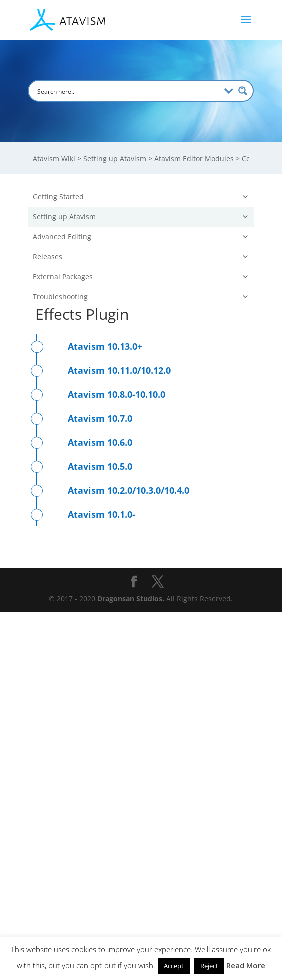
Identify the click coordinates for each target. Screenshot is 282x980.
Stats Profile (75, 446)
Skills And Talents (85, 341)
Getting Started (141, 197)
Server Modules (148, 253)
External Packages (141, 644)
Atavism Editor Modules (144, 236)
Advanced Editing (141, 604)
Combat (148, 306)
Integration (148, 551)
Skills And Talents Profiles (98, 358)
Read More (246, 965)
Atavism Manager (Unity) (81, 568)
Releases (141, 624)
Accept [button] (174, 966)
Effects (66, 393)
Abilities (69, 376)
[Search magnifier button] (243, 91)
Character (148, 533)
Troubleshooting (141, 664)
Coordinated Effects (88, 411)
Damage (69, 463)
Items (148, 288)
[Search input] (127, 91)
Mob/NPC (148, 271)
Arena (65, 323)
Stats (64, 428)
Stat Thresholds (82, 481)
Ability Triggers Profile (92, 516)
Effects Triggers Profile (93, 498)
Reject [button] (209, 966)
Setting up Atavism (141, 217)
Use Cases (144, 586)
